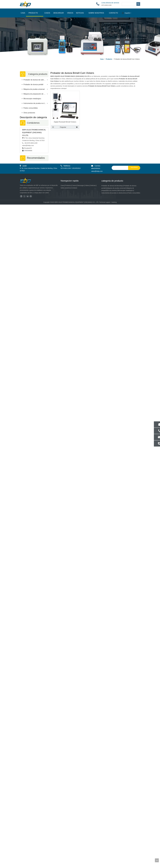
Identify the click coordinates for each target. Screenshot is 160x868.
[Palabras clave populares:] (138, 4)
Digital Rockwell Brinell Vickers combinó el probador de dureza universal (65, 122)
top (157, 860)
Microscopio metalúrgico (32, 99)
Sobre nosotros (65, 188)
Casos (74, 185)
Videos (87, 185)
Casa (62, 185)
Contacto (74, 188)
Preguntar (59, 127)
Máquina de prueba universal (34, 89)
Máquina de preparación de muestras (36, 94)
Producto (68, 185)
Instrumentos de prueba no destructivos (36, 103)
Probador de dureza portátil (33, 84)
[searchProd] (129, 4)
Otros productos (29, 113)
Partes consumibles (31, 108)
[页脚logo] (27, 181)
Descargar (81, 185)
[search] (119, 168)
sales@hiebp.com (28, 145)
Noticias (93, 185)
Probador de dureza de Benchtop (112, 186)
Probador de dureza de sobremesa (36, 80)
